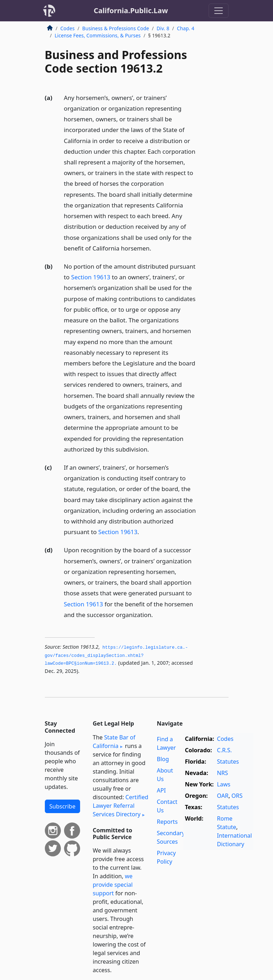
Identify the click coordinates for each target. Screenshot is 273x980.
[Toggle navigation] (219, 11)
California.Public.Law (131, 10)
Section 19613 (91, 277)
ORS (237, 796)
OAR (223, 796)
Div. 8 (163, 28)
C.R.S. (225, 750)
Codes (68, 28)
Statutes (228, 762)
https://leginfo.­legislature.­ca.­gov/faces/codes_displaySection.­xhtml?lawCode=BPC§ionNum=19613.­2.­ (116, 656)
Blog (163, 759)
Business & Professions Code (116, 28)
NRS (223, 773)
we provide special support (113, 885)
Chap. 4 (186, 28)
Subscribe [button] (62, 806)
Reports (167, 822)
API (161, 790)
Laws (224, 784)
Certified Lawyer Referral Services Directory (121, 806)
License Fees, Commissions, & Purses (98, 35)
